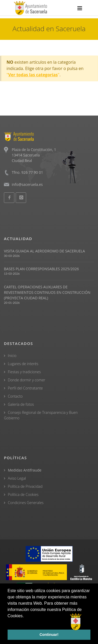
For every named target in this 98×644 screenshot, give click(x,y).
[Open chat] (76, 622)
